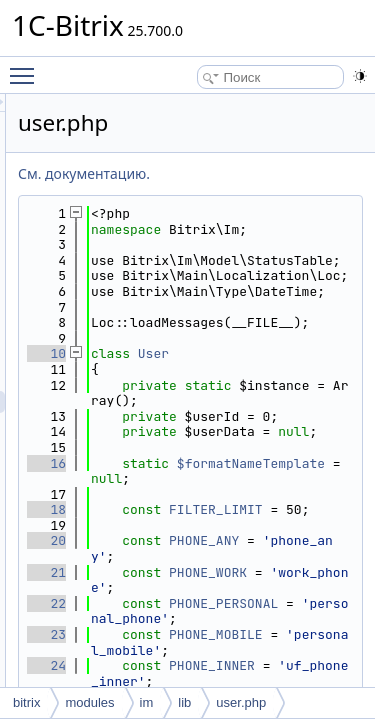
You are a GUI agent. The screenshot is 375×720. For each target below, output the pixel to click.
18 (159, 650)
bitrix (26, 702)
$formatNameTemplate (274, 595)
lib (184, 702)
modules (89, 702)
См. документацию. (197, 173)
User (266, 431)
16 (159, 587)
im (147, 702)
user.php (241, 702)
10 (159, 431)
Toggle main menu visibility (27, 67)
